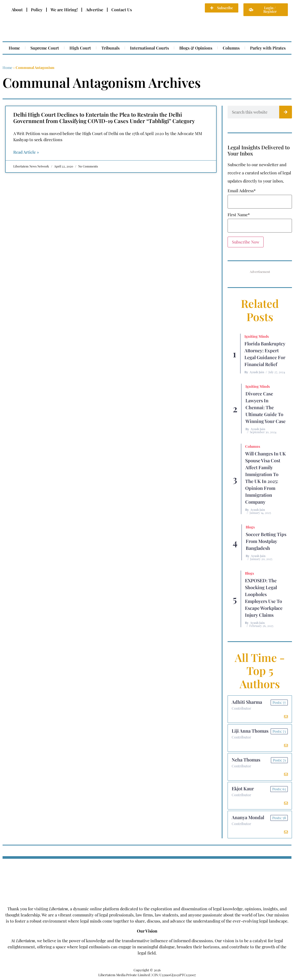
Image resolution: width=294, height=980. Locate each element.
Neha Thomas (246, 760)
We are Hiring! (64, 10)
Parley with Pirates (268, 48)
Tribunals (110, 48)
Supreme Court (45, 48)
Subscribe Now (246, 242)
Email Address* (242, 191)
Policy (37, 10)
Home (14, 48)
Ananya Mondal (248, 817)
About (17, 10)
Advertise (95, 10)
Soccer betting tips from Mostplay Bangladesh (266, 541)
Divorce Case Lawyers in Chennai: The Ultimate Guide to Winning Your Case (266, 407)
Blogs (250, 527)
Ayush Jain (257, 372)
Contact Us (122, 10)
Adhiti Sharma (247, 702)
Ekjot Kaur (243, 789)
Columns (231, 48)
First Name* (239, 215)
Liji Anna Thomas (250, 731)
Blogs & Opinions (196, 48)
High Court (80, 48)
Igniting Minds (257, 336)
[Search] (286, 112)
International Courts (149, 48)
